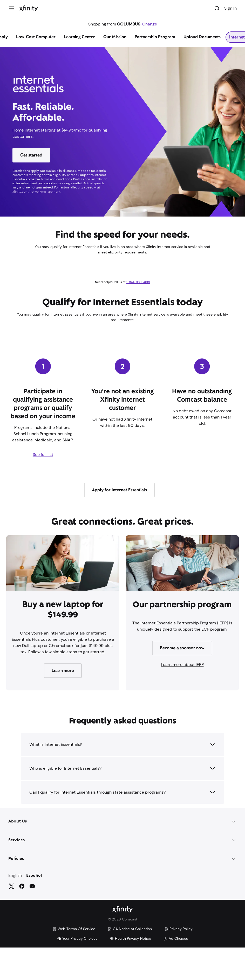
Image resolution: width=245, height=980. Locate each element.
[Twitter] (11, 886)
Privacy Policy (178, 929)
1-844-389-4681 (138, 282)
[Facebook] (22, 886)
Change (150, 24)
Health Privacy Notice (130, 938)
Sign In (230, 8)
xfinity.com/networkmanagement (36, 192)
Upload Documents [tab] (202, 37)
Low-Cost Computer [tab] (36, 37)
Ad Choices (176, 938)
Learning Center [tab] (79, 37)
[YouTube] (32, 886)
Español (34, 876)
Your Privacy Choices (77, 938)
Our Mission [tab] (115, 37)
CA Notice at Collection (130, 929)
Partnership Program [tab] (155, 37)
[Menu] (11, 8)
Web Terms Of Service (74, 929)
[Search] (217, 8)
